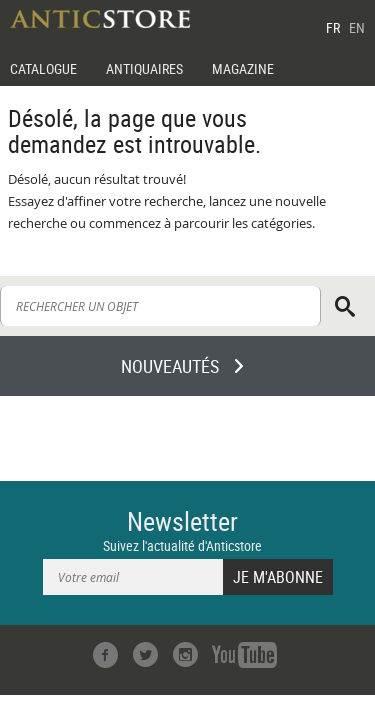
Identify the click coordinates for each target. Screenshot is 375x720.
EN (357, 27)
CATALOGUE (43, 68)
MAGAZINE (243, 68)
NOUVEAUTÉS (170, 366)
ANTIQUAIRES (144, 68)
